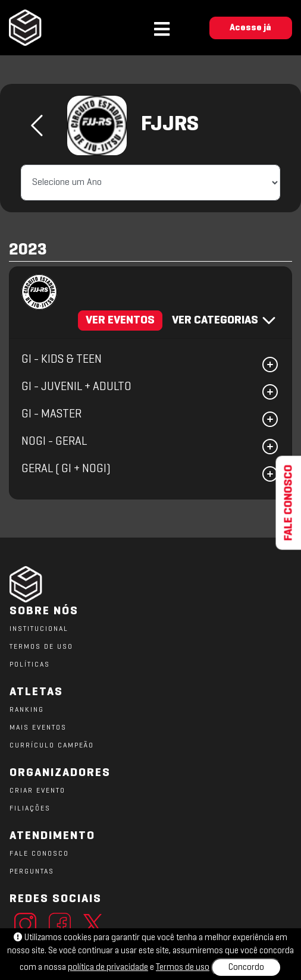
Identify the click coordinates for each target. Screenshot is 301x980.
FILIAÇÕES (30, 809)
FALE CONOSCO (39, 854)
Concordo (246, 968)
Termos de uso (183, 968)
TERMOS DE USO (41, 647)
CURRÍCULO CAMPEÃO (52, 746)
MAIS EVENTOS (38, 728)
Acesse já (250, 28)
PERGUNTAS (32, 872)
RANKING (27, 710)
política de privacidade (108, 968)
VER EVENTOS (120, 321)
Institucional (39, 629)
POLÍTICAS (30, 665)
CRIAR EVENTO (37, 791)
